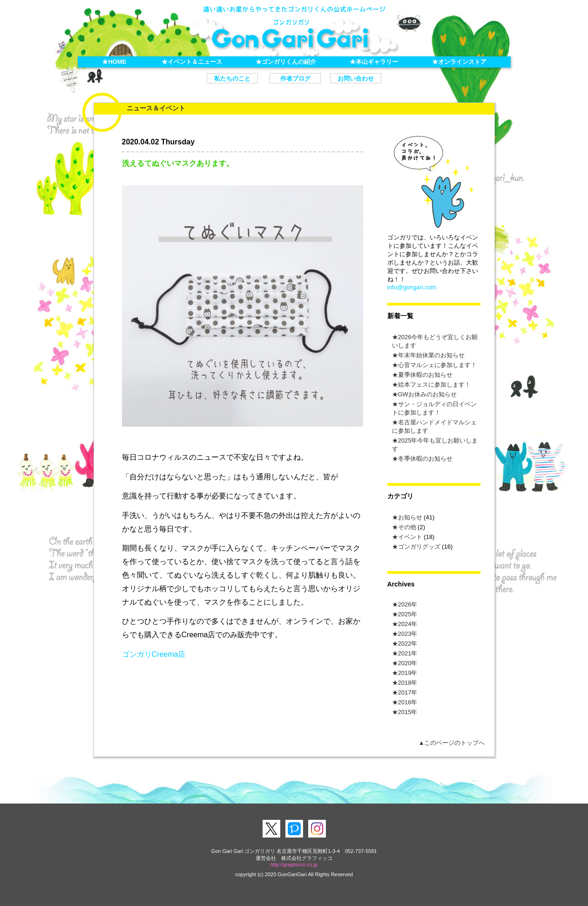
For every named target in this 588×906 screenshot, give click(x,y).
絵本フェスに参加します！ (434, 385)
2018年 (408, 683)
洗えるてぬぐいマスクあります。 (178, 163)
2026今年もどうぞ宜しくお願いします (435, 341)
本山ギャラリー (377, 62)
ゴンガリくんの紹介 (289, 62)
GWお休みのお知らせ (427, 394)
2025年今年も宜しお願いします (435, 445)
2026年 (408, 604)
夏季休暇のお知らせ (425, 375)
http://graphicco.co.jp (294, 865)
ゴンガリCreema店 (154, 654)
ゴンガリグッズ (419, 547)
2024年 (408, 624)
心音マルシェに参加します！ (437, 365)
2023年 (408, 634)
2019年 (408, 673)
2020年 (408, 663)
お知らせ (410, 517)
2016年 (408, 702)
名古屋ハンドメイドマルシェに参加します (434, 426)
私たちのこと (232, 78)
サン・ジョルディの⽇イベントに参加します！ (434, 408)
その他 (407, 527)
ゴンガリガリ (294, 36)
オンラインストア (462, 62)
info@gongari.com (412, 287)
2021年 (408, 653)
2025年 (408, 614)
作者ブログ (295, 78)
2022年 (408, 644)
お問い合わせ (356, 78)
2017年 (408, 692)
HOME (117, 62)
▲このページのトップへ (452, 743)
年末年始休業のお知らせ (431, 355)
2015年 (408, 712)
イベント (410, 537)
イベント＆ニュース (195, 62)
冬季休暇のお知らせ (425, 459)
